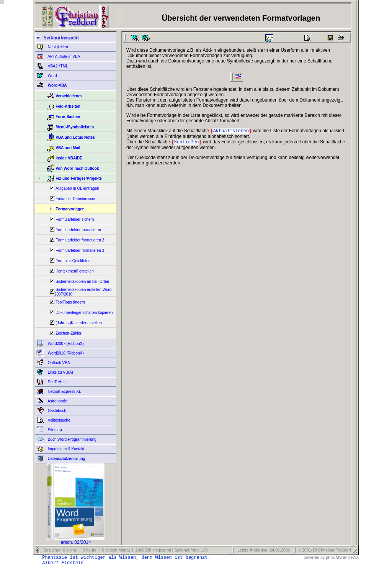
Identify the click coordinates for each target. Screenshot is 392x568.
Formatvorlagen (70, 209)
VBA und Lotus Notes (75, 137)
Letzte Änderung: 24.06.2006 (263, 550)
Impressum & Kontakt (65, 449)
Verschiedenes (69, 96)
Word (52, 76)
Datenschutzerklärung (66, 459)
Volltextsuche (59, 420)
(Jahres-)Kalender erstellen (79, 323)
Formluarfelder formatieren (78, 230)
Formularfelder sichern (75, 219)
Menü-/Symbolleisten (75, 127)
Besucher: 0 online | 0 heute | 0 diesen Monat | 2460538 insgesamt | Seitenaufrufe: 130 (125, 550)
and (346, 557)
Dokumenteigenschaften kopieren (84, 313)
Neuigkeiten (57, 47)
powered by (314, 557)
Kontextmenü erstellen (75, 271)
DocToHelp (57, 382)
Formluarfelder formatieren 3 (80, 250)
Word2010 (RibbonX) (65, 353)
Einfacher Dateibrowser (75, 199)
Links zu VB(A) (60, 372)
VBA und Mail (68, 148)
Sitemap (54, 430)
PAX (355, 557)
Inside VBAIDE (69, 158)
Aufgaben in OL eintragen (77, 188)
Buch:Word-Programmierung (72, 439)
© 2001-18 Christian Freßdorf (324, 550)
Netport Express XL (64, 392)
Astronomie (57, 401)
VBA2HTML (57, 66)
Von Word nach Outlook (77, 168)
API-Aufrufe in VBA (63, 57)
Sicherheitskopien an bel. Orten (82, 282)
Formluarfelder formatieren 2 (80, 240)
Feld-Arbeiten (68, 106)
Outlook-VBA (58, 363)
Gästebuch (56, 411)
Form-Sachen (68, 117)
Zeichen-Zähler (68, 333)
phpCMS (334, 557)
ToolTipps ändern (70, 302)
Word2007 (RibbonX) (65, 344)
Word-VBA (57, 85)
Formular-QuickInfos (73, 261)
